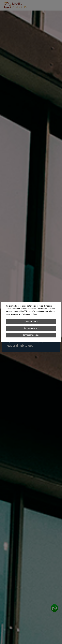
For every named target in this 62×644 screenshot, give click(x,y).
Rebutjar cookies (31, 328)
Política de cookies (29, 314)
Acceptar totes (31, 322)
